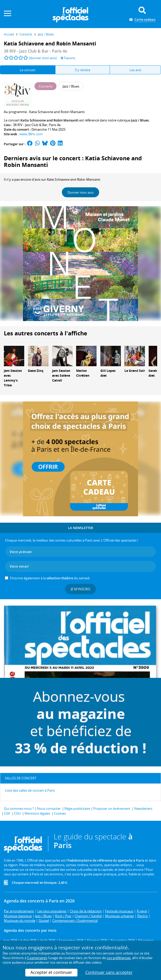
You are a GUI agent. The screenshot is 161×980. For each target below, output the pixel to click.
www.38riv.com (31, 134)
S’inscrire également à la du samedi (50, 578)
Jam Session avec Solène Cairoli (61, 376)
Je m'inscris (80, 589)
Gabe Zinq (36, 371)
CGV (7, 813)
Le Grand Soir (135, 371)
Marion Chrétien (83, 373)
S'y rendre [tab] (83, 70)
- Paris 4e (36, 51)
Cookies (60, 813)
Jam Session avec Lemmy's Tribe (13, 378)
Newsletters (143, 808)
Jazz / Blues (140, 120)
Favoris (68, 58)
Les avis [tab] (135, 70)
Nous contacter (49, 808)
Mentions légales (37, 813)
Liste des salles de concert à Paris (30, 790)
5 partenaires (37, 958)
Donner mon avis (80, 192)
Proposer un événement (112, 808)
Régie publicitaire (77, 808)
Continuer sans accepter (109, 972)
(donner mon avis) (43, 58)
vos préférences (119, 958)
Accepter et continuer (51, 972)
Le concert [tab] (28, 70)
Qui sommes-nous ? (19, 808)
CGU (17, 813)
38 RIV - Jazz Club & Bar (30, 125)
